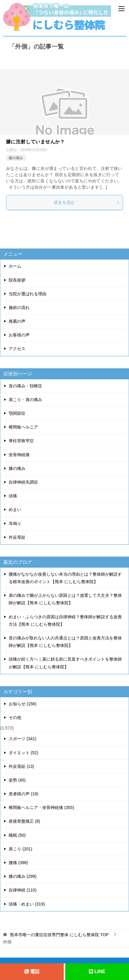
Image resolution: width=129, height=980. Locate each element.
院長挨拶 (17, 280)
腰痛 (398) (18, 863)
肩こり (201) (21, 849)
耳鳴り (15, 524)
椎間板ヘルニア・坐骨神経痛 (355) (41, 807)
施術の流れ (19, 307)
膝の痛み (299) (23, 876)
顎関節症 (17, 413)
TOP (59, 935)
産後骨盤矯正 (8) (24, 821)
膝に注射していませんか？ (35, 142)
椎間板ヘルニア (23, 427)
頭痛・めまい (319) (27, 904)
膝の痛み (16, 158)
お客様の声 (19, 335)
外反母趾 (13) (21, 766)
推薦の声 (17, 321)
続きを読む (87, 202)
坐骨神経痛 (19, 455)
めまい (15, 510)
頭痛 (13, 496)
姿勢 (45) (17, 780)
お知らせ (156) (23, 704)
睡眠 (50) (17, 835)
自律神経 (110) (23, 890)
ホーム (15, 266)
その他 (15, 717)
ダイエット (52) (23, 753)
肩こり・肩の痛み (25, 400)
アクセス (17, 349)
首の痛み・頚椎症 (25, 386)
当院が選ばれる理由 (28, 294)
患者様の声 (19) (23, 794)
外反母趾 (17, 537)
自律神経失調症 (23, 482)
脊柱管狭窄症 (21, 441)
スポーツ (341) (23, 739)
